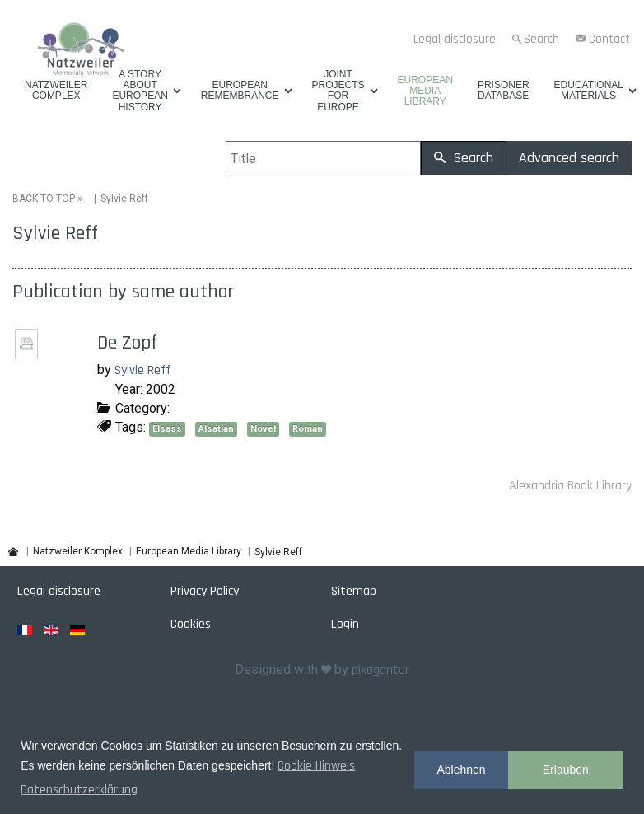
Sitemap (354, 591)
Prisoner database (504, 91)
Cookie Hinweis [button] (316, 766)
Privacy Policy (205, 591)
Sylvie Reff (142, 370)
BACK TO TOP (44, 199)
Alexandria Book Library (570, 486)
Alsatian (216, 429)
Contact (609, 39)
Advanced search (569, 158)
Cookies (191, 624)
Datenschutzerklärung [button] (79, 790)
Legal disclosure (455, 39)
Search (541, 39)
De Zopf (127, 343)
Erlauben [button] (566, 770)
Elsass (167, 429)
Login (345, 624)
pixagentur (380, 670)
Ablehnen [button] (461, 770)
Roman (308, 429)
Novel (263, 429)
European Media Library (425, 91)
